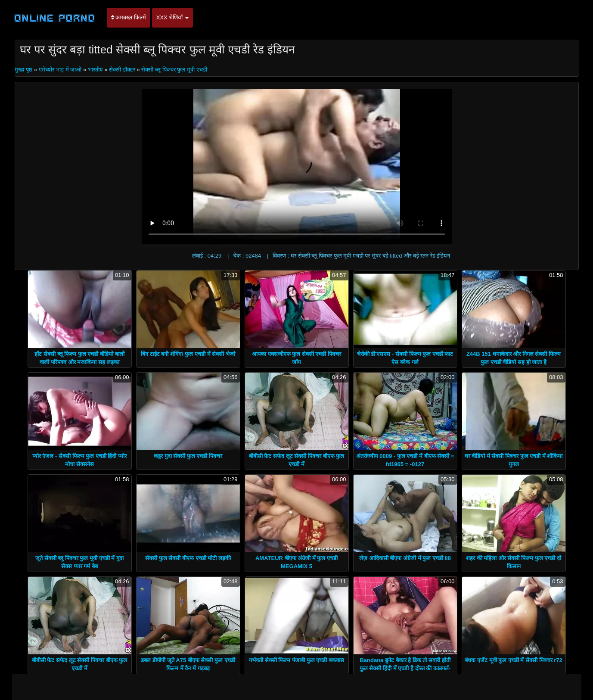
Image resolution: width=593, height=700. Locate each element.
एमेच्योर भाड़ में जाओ (60, 70)
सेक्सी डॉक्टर (122, 70)
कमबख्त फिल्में (129, 17)
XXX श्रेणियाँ (172, 17)
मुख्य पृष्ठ (24, 70)
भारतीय (95, 70)
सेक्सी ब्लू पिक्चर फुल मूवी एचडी (174, 70)
